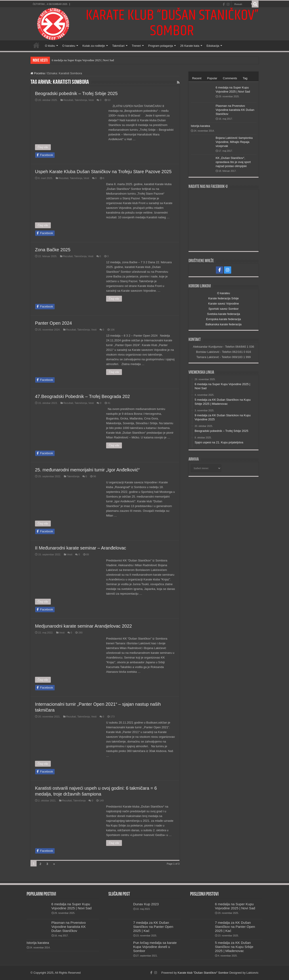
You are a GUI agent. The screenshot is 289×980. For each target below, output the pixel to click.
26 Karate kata (190, 46)
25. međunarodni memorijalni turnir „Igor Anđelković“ (87, 470)
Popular (212, 78)
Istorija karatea (200, 126)
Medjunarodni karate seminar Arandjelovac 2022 (83, 626)
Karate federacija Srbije (223, 298)
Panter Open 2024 (53, 323)
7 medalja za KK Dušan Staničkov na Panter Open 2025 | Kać (153, 927)
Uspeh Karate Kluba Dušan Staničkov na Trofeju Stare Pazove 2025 (103, 172)
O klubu (50, 46)
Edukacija (213, 46)
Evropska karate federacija (224, 319)
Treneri (136, 46)
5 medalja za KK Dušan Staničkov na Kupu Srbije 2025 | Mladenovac (234, 947)
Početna (36, 45)
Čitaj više (43, 147)
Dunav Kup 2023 (146, 904)
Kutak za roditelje (94, 46)
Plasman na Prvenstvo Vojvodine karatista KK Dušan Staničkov (235, 110)
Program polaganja (161, 46)
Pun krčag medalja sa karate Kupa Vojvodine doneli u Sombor (155, 947)
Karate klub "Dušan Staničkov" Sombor (203, 973)
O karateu (69, 46)
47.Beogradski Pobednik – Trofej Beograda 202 (82, 396)
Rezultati (68, 100)
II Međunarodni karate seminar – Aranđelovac (81, 548)
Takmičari (118, 46)
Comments (230, 78)
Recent (197, 78)
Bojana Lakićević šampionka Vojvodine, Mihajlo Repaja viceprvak (234, 142)
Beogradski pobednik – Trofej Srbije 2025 (76, 93)
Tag (245, 78)
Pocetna (38, 73)
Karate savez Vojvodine (224, 304)
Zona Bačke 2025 (53, 250)
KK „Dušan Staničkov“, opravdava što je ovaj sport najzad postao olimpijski (233, 162)
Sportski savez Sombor (224, 309)
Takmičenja (81, 100)
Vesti (91, 100)
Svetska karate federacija (224, 314)
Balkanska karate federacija (224, 324)
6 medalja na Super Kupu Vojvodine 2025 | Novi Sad (83, 60)
